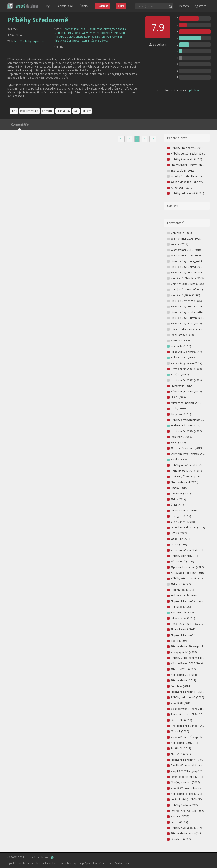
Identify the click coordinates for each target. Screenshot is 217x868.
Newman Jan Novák (74, 29)
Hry (47, 6)
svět (76, 111)
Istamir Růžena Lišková (95, 41)
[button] (23, 6)
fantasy (86, 111)
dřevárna (48, 111)
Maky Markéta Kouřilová (81, 37)
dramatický (63, 111)
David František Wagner (102, 29)
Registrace (199, 6)
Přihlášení (183, 6)
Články (84, 6)
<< (121, 139)
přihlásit (194, 90)
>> (153, 139)
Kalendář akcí (64, 6)
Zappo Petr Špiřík (107, 33)
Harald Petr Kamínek (110, 37)
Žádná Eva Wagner (84, 33)
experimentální (29, 111)
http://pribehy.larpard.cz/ (30, 41)
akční (14, 111)
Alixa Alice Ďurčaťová (67, 41)
